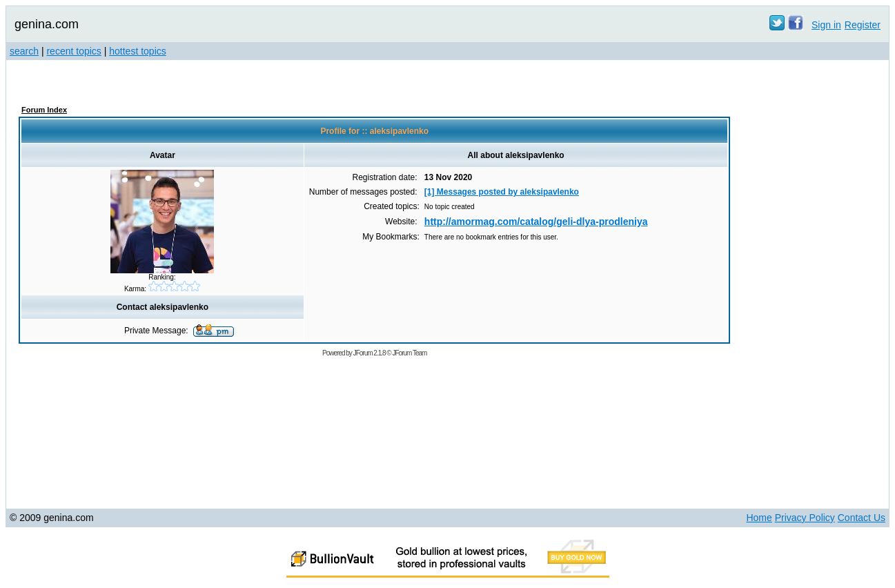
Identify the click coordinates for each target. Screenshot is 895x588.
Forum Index (44, 110)
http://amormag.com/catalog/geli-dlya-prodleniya (536, 222)
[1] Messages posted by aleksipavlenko (502, 192)
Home (759, 518)
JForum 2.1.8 (370, 353)
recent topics (73, 51)
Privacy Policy (805, 518)
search (24, 51)
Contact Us (862, 518)
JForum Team (409, 353)
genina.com (47, 24)
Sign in (826, 25)
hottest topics (138, 51)
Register (863, 25)
